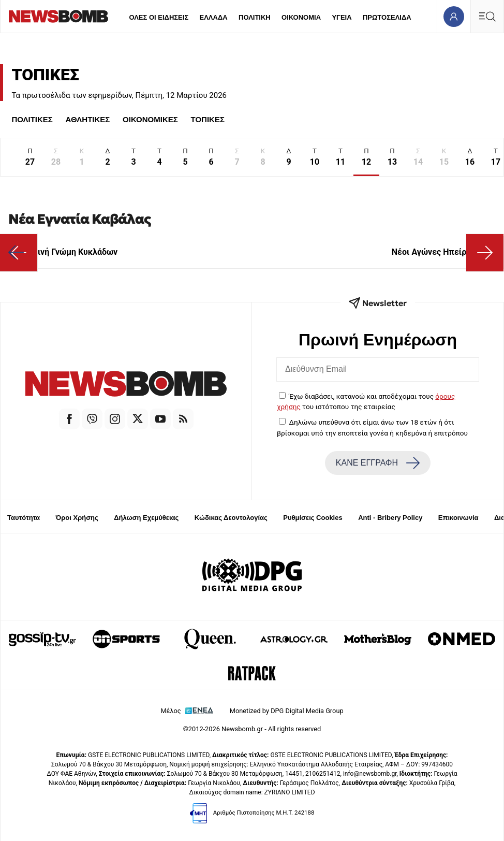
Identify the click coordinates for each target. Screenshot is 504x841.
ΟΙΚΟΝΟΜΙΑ (301, 17)
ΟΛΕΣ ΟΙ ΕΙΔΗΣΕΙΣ (159, 17)
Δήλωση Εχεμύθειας (146, 518)
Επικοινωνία (458, 518)
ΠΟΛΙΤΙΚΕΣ (32, 119)
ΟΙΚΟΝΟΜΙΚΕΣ (150, 119)
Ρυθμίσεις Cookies (313, 518)
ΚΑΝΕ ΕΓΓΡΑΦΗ (378, 463)
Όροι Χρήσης (77, 518)
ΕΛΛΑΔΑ (214, 17)
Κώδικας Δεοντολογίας (231, 518)
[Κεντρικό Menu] (487, 16)
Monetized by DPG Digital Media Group (287, 711)
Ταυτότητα (24, 518)
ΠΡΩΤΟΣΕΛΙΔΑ (387, 17)
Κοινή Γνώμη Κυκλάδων (63, 252)
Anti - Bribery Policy (390, 518)
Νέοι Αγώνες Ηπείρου (443, 252)
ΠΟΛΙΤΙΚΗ (255, 17)
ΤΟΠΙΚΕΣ (208, 119)
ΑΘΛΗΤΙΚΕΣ (88, 119)
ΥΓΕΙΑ (342, 17)
